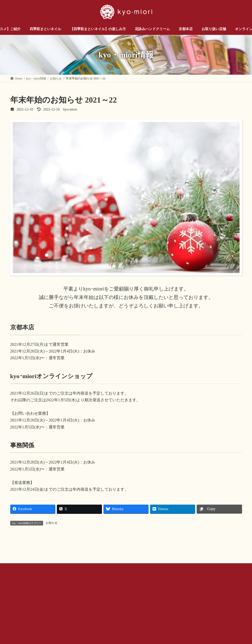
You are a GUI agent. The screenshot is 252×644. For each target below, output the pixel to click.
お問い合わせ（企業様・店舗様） (65, 613)
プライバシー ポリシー (183, 613)
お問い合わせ (24, 613)
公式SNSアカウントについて (139, 613)
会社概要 (104, 613)
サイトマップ (218, 613)
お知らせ (52, 523)
